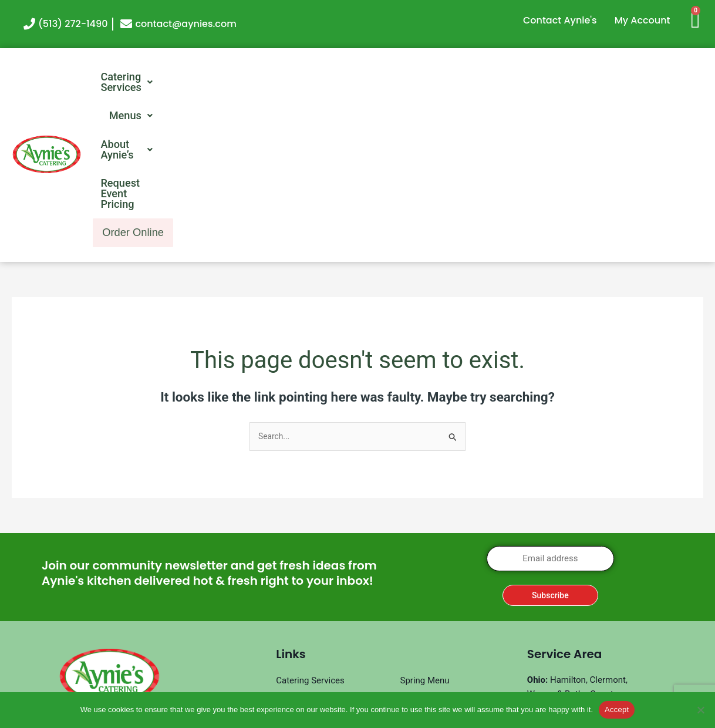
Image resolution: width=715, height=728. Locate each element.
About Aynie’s (390, 77)
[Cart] (700, 19)
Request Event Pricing (518, 77)
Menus (296, 77)
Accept (617, 710)
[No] (700, 710)
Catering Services (192, 77)
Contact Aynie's (560, 20)
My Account (643, 20)
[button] (192, 77)
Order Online (648, 78)
